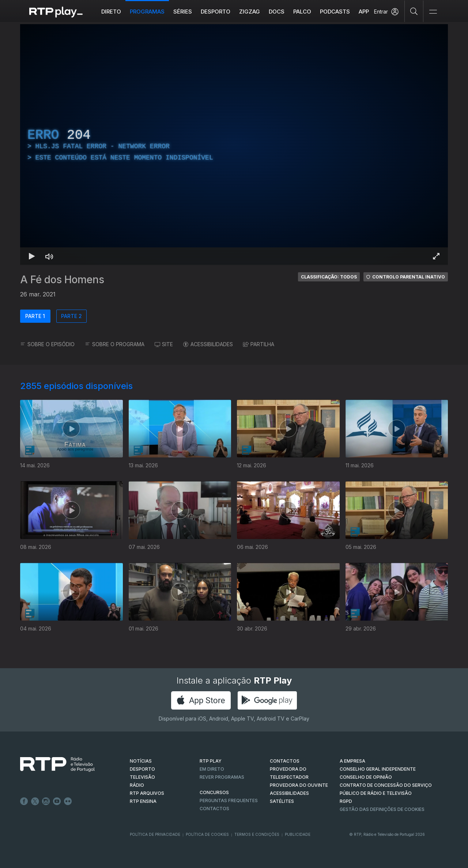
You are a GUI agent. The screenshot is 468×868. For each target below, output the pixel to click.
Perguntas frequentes (229, 800)
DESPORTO (142, 769)
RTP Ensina (143, 801)
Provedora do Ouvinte (299, 785)
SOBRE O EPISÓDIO (47, 344)
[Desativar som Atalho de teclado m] (49, 256)
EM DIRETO (212, 769)
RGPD (346, 801)
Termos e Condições (257, 834)
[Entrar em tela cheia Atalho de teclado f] (436, 256)
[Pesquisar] (414, 11)
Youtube (57, 801)
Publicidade (298, 834)
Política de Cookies (207, 834)
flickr (68, 801)
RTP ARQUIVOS (147, 793)
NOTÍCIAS (141, 761)
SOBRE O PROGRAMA (115, 344)
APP (364, 12)
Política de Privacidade (155, 834)
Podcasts (335, 12)
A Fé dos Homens (62, 280)
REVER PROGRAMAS (222, 777)
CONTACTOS (285, 761)
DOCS (277, 12)
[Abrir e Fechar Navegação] (433, 12)
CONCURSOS (214, 792)
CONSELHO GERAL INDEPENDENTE (378, 769)
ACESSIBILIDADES (208, 344)
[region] (234, 145)
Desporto (216, 12)
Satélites (282, 801)
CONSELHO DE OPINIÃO (366, 777)
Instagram (46, 801)
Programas (147, 12)
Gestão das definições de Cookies (382, 809)
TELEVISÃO (142, 777)
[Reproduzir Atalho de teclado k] (32, 256)
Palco (302, 12)
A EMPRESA (352, 761)
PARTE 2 (71, 316)
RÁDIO (137, 785)
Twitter (35, 801)
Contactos (214, 809)
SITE (164, 344)
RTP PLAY (211, 761)
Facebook (24, 801)
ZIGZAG (250, 12)
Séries (183, 12)
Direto (111, 12)
